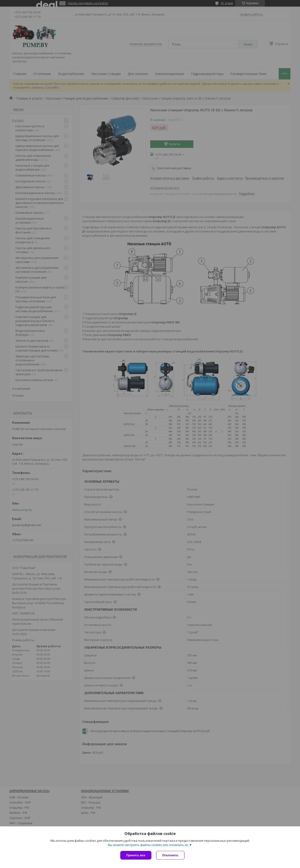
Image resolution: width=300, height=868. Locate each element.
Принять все (136, 855)
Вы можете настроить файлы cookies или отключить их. (148, 845)
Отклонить (170, 855)
